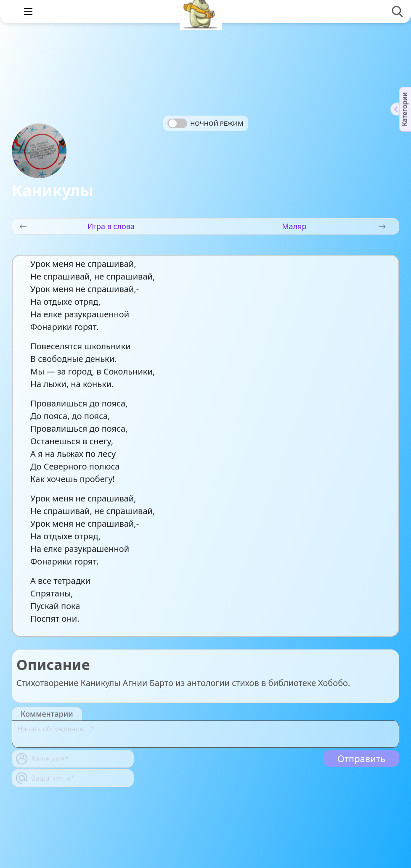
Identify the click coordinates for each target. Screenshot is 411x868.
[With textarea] (205, 734)
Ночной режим (217, 123)
